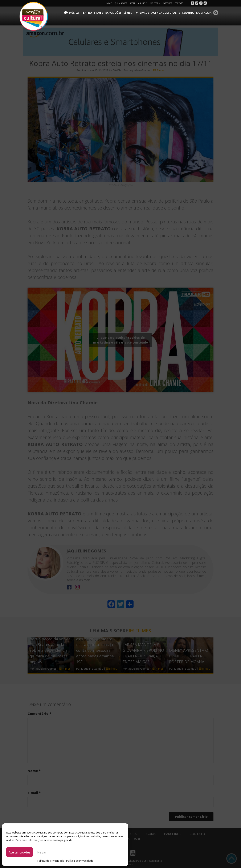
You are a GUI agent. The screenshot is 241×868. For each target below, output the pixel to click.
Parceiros (167, 3)
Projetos (155, 3)
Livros (146, 13)
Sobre (132, 3)
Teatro (88, 13)
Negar (42, 852)
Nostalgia (204, 13)
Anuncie (142, 3)
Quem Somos (121, 3)
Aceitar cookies (20, 852)
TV (137, 13)
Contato (179, 3)
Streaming (187, 13)
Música (76, 13)
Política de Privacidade (51, 861)
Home (109, 3)
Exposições (115, 13)
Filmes (100, 13)
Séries (129, 13)
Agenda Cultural (165, 13)
